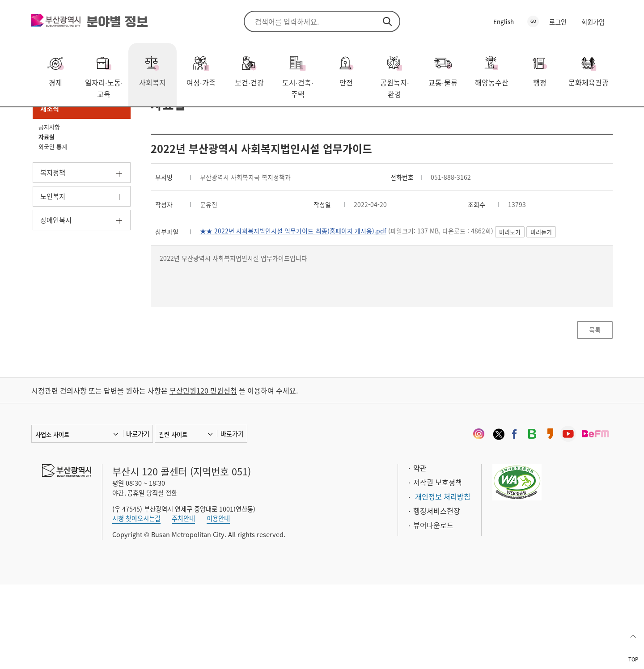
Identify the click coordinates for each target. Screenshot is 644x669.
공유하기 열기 (579, 121)
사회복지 (68, 120)
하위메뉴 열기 (119, 237)
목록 (595, 408)
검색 (387, 21)
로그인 (558, 22)
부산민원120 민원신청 (203, 474)
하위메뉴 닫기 (119, 170)
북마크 (606, 121)
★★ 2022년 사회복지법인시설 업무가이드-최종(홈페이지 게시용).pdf (309, 298)
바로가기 (138, 518)
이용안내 (218, 603)
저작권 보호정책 (438, 566)
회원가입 (593, 22)
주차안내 (183, 603)
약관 (420, 552)
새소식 (102, 120)
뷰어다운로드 (433, 609)
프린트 (593, 121)
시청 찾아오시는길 (136, 603)
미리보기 (551, 300)
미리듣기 (582, 300)
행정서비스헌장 (437, 595)
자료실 (133, 120)
